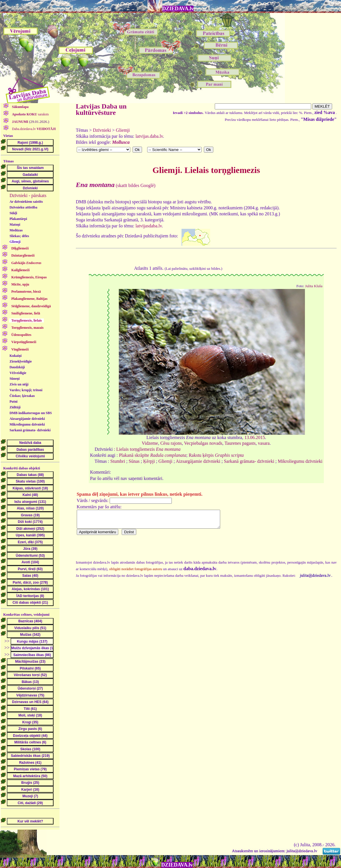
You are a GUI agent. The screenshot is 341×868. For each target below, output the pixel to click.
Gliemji (15, 242)
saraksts (30, 114)
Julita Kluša (314, 286)
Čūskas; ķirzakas (22, 396)
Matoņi (15, 225)
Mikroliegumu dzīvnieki (27, 424)
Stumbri (118, 461)
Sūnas (134, 461)
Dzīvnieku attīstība (23, 207)
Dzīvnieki (102, 130)
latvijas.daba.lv (149, 136)
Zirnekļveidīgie (21, 361)
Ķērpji (149, 461)
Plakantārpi (18, 219)
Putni (13, 401)
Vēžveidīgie (18, 373)
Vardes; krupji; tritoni (26, 390)
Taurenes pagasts (240, 443)
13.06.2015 (255, 437)
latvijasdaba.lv (149, 226)
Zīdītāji (15, 407)
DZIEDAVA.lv (178, 9)
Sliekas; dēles (19, 236)
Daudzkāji (17, 367)
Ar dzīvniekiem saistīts (26, 202)
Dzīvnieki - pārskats (28, 195)
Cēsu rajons (171, 443)
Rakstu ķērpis (216, 455)
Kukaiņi (15, 356)
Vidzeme (150, 443)
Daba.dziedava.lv (33, 129)
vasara (264, 443)
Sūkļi (13, 213)
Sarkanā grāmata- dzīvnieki (30, 430)
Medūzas (16, 230)
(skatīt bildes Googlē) (116, 185)
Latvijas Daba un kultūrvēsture (101, 109)
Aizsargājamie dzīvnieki (27, 419)
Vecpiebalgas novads (203, 443)
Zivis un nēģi (19, 384)
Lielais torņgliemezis (148, 449)
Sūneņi (14, 379)
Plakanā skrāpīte (152, 455)
